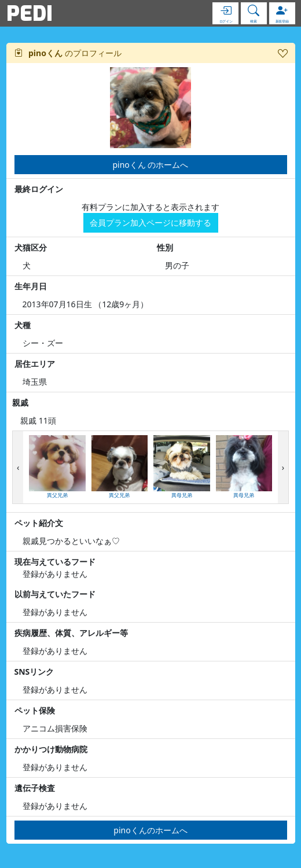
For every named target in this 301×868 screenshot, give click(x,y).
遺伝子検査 (35, 788)
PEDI (30, 13)
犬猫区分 (31, 247)
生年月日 (31, 286)
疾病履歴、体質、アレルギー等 (71, 633)
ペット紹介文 (39, 523)
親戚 (20, 402)
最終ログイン (39, 189)
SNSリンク (34, 672)
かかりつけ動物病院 (51, 749)
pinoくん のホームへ (151, 165)
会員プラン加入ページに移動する (150, 222)
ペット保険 (35, 710)
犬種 (23, 325)
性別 (165, 247)
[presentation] (18, 467)
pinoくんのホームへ (150, 830)
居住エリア (35, 364)
